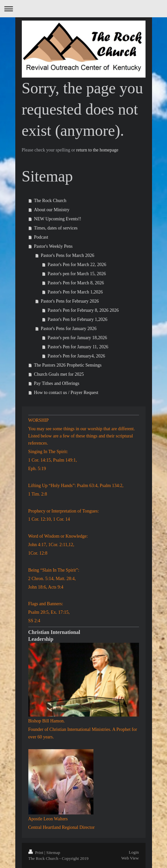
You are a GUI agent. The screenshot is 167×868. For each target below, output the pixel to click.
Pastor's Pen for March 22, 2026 (77, 265)
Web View (130, 858)
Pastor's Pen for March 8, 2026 (76, 283)
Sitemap (53, 852)
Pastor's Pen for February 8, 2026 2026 (83, 310)
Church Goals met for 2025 (59, 374)
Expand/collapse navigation (83, 9)
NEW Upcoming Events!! (57, 219)
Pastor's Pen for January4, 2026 (76, 356)
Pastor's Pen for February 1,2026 (77, 319)
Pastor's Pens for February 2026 (70, 301)
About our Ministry (52, 210)
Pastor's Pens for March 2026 (67, 255)
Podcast (41, 237)
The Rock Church (50, 201)
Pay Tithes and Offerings (56, 383)
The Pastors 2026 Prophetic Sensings (68, 365)
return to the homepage (97, 150)
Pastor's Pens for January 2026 (69, 329)
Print (36, 852)
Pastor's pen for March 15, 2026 (77, 274)
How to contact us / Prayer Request (66, 393)
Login (134, 852)
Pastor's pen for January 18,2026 (77, 338)
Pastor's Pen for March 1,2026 (75, 292)
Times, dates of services (56, 228)
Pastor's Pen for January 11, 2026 (78, 347)
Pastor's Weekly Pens (53, 246)
